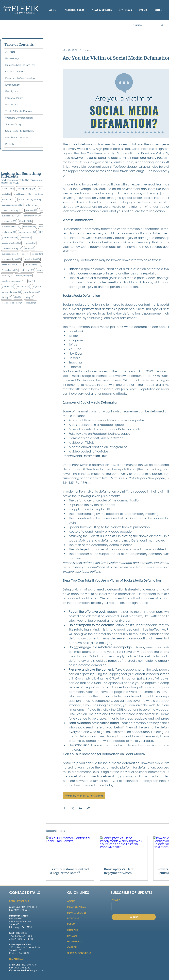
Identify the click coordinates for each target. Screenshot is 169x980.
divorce (8, 275)
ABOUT (71, 901)
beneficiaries (32, 259)
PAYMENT (72, 936)
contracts (41, 194)
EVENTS (71, 924)
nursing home (28, 232)
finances (30, 243)
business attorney (12, 248)
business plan (10, 254)
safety (29, 297)
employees (9, 221)
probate (32, 210)
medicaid (30, 226)
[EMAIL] (133, 906)
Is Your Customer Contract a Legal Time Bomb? (70, 871)
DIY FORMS (73, 918)
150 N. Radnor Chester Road (25, 947)
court (30, 248)
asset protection (12, 243)
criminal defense (12, 292)
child (18, 297)
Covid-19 (26, 221)
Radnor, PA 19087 (19, 953)
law (32, 281)
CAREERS (72, 947)
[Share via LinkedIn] (80, 808)
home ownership (12, 265)
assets (42, 270)
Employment (24, 275)
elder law (32, 205)
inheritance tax (33, 292)
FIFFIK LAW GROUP (19, 901)
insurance (24, 286)
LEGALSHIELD (74, 942)
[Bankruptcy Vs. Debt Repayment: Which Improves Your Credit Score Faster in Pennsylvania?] (124, 850)
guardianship (10, 237)
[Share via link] (89, 808)
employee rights (12, 259)
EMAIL (116, 900)
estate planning (27, 188)
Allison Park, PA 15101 (21, 939)
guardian (8, 286)
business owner (11, 226)
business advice (11, 216)
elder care (28, 270)
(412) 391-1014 (23, 907)
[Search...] (143, 25)
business (8, 188)
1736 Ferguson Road (21, 936)
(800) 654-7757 (27, 970)
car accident (40, 254)
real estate (9, 199)
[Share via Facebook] (64, 808)
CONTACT (73, 930)
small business (23, 194)
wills (43, 188)
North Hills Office (18, 933)
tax (25, 254)
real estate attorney (12, 303)
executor (31, 303)
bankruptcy (9, 232)
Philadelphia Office (20, 944)
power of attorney (12, 210)
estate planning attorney (32, 199)
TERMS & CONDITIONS (79, 953)
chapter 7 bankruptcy (14, 281)
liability (7, 297)
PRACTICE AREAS (77, 907)
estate (26, 237)
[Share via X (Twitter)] (72, 808)
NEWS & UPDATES (77, 913)
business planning (13, 205)
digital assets (42, 286)
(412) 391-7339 (23, 965)
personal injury (33, 216)
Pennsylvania (10, 270)
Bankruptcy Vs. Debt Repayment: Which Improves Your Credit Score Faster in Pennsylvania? (120, 871)
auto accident (33, 265)
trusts (7, 194)
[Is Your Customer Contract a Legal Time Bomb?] (70, 850)
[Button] (23, 923)
